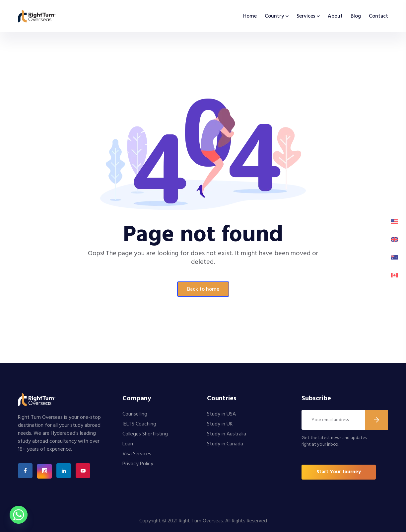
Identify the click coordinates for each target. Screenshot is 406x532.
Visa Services (137, 454)
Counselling (135, 414)
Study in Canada (225, 444)
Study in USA (221, 414)
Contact (378, 16)
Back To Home (203, 289)
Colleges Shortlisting (145, 434)
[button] (339, 472)
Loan (128, 444)
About (335, 16)
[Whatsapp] (19, 515)
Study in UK (220, 424)
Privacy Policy (138, 464)
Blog (356, 16)
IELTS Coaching (139, 424)
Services (306, 16)
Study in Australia (227, 434)
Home (250, 16)
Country (274, 16)
